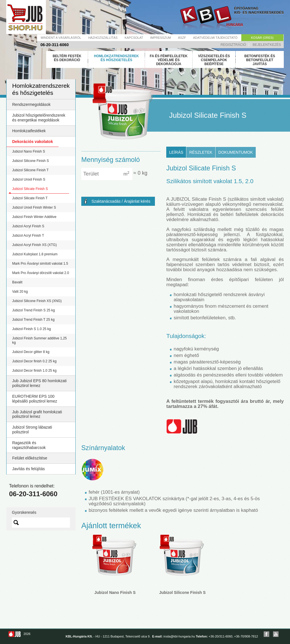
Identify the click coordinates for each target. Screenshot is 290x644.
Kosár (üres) (262, 38)
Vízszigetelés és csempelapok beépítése (214, 60)
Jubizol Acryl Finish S (28, 226)
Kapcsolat (134, 38)
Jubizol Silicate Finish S (30, 189)
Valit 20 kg (20, 292)
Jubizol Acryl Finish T (28, 236)
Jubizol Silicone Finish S (30, 161)
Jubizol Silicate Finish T (30, 198)
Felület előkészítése (30, 458)
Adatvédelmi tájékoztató (215, 38)
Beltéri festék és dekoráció (67, 58)
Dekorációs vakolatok (33, 142)
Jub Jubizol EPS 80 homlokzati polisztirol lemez (39, 383)
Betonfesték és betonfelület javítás (260, 60)
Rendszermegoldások (31, 104)
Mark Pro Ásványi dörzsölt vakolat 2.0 (41, 273)
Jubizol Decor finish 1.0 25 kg (34, 371)
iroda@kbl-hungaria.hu (179, 636)
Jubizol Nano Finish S (29, 151)
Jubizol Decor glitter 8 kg (31, 352)
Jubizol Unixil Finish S (29, 179)
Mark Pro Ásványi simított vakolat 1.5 (40, 264)
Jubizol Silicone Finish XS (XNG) (37, 301)
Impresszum (160, 38)
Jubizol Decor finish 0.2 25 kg (34, 361)
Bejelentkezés (267, 45)
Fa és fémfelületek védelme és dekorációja (169, 60)
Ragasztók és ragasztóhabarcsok (29, 445)
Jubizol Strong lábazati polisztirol (32, 430)
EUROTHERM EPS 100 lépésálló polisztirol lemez (35, 399)
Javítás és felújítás (28, 469)
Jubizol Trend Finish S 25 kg (34, 310)
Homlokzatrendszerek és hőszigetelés (116, 58)
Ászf (182, 38)
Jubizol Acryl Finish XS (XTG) (34, 245)
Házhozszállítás (103, 38)
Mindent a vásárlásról (61, 38)
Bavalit (17, 282)
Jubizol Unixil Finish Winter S (34, 207)
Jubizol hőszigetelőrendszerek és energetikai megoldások (39, 118)
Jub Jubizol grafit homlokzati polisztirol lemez (37, 414)
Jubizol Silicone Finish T (30, 170)
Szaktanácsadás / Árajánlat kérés (121, 201)
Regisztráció (233, 45)
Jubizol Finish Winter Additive (34, 217)
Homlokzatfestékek (29, 131)
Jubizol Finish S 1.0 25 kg (32, 329)
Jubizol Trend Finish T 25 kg (33, 320)
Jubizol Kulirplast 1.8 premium (35, 254)
